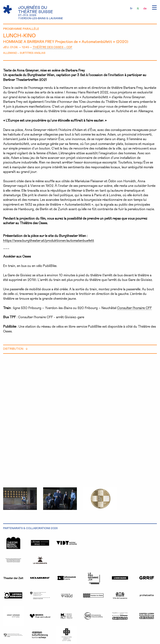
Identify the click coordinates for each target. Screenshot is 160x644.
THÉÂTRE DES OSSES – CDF (52, 47)
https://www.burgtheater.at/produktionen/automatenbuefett (49, 240)
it (138, 8)
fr (131, 8)
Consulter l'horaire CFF (134, 308)
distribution (16, 349)
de (145, 8)
